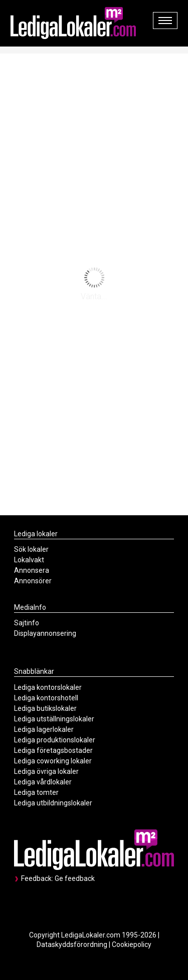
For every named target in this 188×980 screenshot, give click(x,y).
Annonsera (32, 570)
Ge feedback (75, 878)
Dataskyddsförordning (72, 944)
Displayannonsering (45, 633)
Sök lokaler (31, 549)
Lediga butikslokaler (45, 708)
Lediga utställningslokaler (54, 719)
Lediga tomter (36, 792)
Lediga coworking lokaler (53, 761)
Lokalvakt (29, 560)
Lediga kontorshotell (46, 698)
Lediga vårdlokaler (43, 782)
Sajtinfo (27, 623)
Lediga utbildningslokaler (53, 803)
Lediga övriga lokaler (46, 771)
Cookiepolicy (132, 944)
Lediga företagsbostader (53, 750)
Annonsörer (33, 581)
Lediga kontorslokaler (48, 687)
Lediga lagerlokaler (44, 729)
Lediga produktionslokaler (55, 740)
